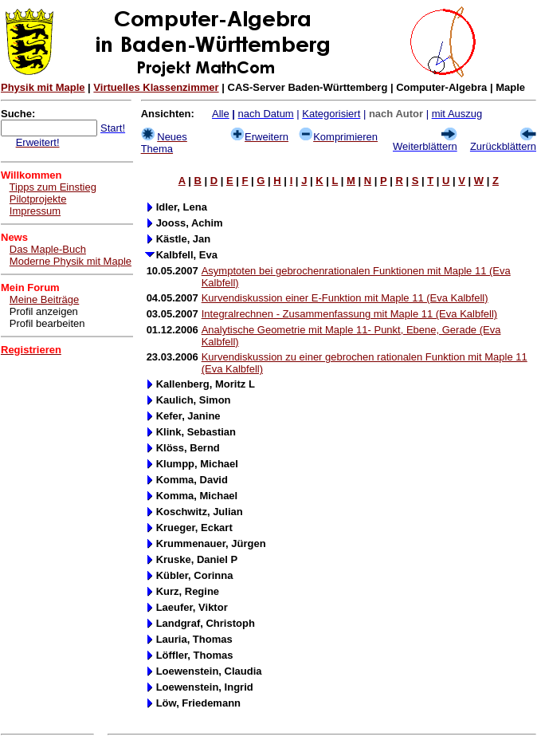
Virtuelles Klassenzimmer (156, 87)
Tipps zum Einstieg (53, 187)
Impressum (35, 211)
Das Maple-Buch (48, 249)
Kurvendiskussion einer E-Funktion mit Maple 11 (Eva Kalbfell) (345, 298)
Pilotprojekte (38, 199)
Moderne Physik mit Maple (71, 261)
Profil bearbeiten (47, 323)
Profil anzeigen (44, 311)
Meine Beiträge (44, 299)
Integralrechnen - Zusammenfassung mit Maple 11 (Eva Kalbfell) (349, 314)
